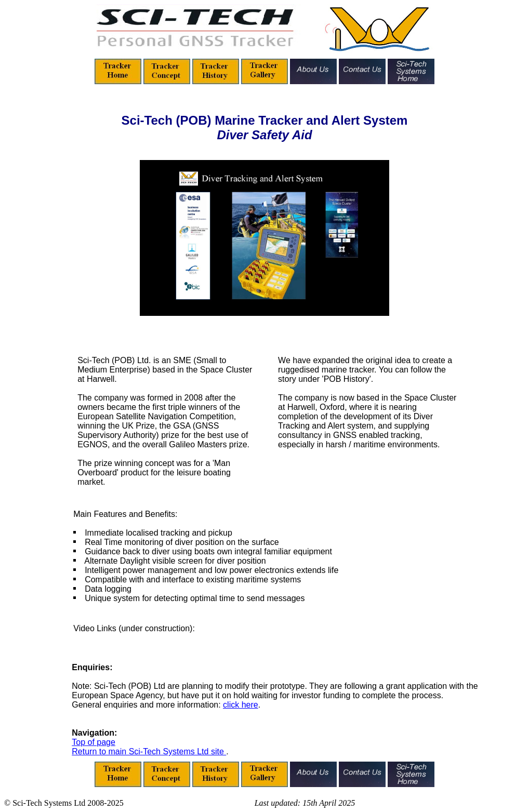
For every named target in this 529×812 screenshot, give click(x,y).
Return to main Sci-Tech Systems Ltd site (149, 751)
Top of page (94, 742)
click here (241, 705)
